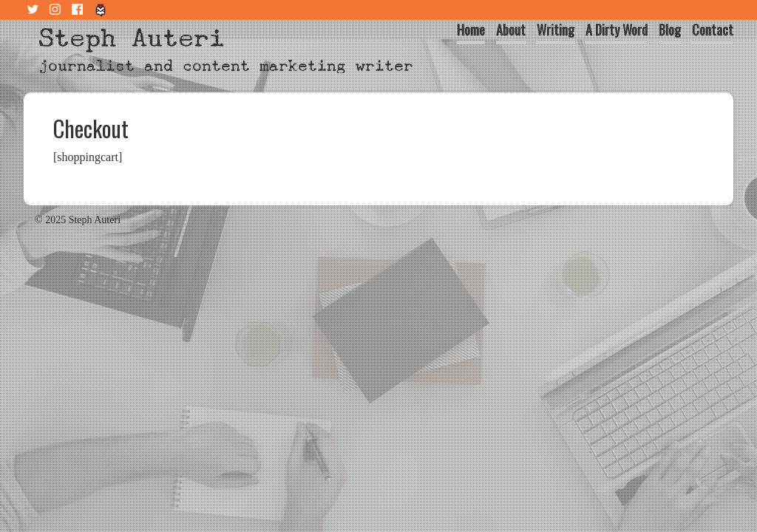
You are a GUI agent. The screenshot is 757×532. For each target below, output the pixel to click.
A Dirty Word (617, 30)
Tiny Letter (101, 10)
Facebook (79, 10)
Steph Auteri (132, 38)
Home (471, 30)
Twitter (35, 10)
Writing (556, 30)
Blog (670, 30)
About (511, 30)
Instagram (57, 10)
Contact (713, 30)
